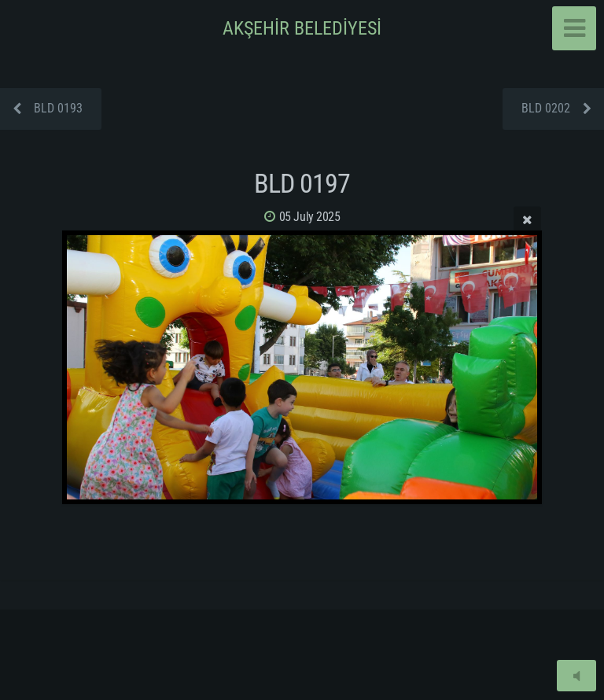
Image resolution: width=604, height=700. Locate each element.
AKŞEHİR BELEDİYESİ (302, 28)
